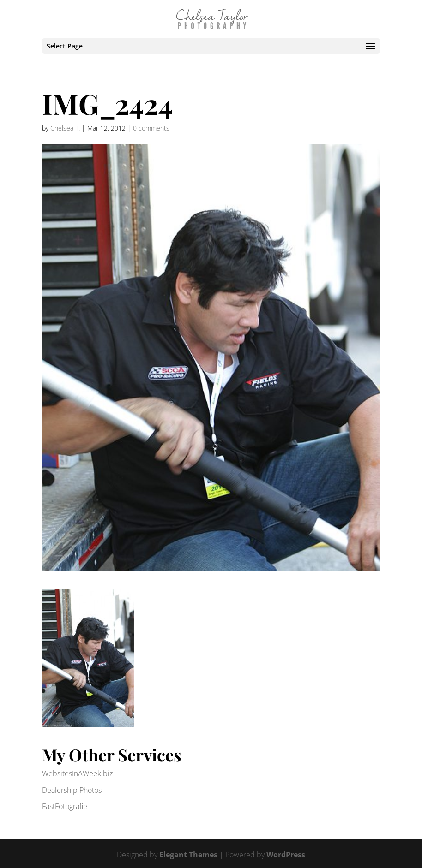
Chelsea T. (65, 128)
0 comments (151, 128)
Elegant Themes (188, 855)
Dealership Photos (72, 790)
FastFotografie (65, 806)
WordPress (286, 855)
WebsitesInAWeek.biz (77, 773)
